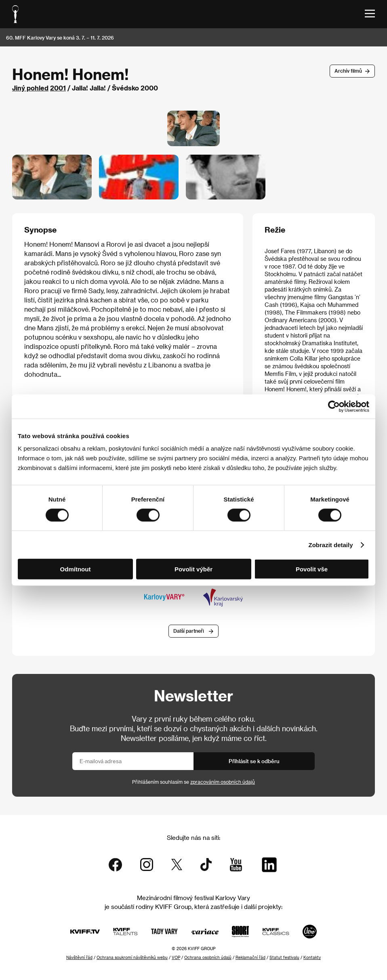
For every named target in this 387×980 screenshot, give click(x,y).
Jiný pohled (30, 88)
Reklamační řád (250, 957)
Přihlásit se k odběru (254, 761)
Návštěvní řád (79, 957)
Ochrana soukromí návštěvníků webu (132, 957)
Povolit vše (312, 569)
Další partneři (189, 631)
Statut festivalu (284, 957)
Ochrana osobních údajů (208, 957)
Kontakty (312, 957)
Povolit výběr (193, 569)
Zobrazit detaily (331, 545)
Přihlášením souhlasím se (193, 782)
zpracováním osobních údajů (223, 782)
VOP (176, 957)
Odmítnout (76, 569)
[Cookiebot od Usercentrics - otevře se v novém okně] (334, 406)
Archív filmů (348, 71)
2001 (58, 88)
